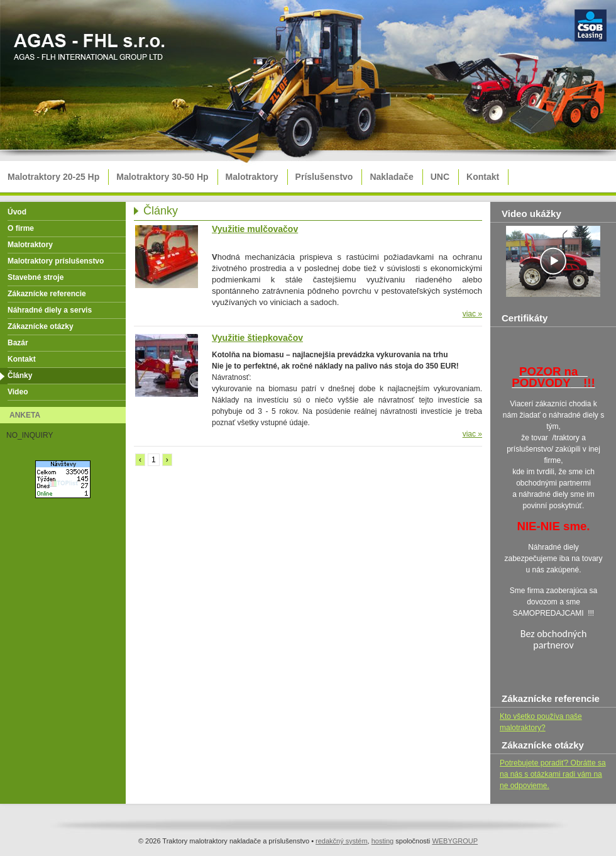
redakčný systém (342, 841)
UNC (440, 177)
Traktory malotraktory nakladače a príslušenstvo (91, 51)
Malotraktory (252, 177)
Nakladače (391, 177)
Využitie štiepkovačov (257, 338)
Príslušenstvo (324, 177)
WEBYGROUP (455, 841)
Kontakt (483, 177)
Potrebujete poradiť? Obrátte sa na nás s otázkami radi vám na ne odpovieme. (553, 774)
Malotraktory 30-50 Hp (162, 177)
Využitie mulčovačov (255, 229)
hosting (382, 841)
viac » (472, 314)
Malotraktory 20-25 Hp (53, 177)
